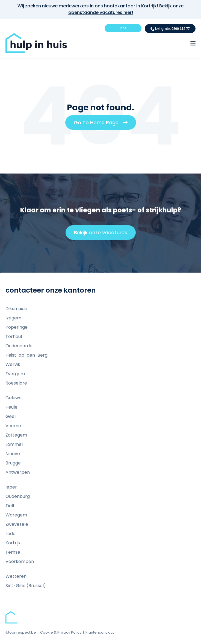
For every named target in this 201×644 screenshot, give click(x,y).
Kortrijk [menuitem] (13, 543)
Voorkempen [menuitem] (20, 561)
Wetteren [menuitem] (16, 576)
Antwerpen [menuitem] (18, 472)
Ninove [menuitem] (13, 454)
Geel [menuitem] (11, 416)
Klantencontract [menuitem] (100, 632)
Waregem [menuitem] (16, 515)
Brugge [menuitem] (13, 463)
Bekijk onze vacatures (103, 234)
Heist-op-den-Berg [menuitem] (26, 355)
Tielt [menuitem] (10, 506)
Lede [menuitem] (11, 534)
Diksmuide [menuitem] (16, 309)
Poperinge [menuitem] (17, 327)
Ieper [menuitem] (11, 487)
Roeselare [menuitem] (16, 383)
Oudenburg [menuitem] (18, 496)
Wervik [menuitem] (13, 364)
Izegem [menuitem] (13, 318)
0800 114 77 (170, 29)
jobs (123, 28)
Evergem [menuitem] (15, 374)
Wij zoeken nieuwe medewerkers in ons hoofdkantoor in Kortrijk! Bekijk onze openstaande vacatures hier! (100, 9)
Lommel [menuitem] (14, 444)
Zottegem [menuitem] (16, 435)
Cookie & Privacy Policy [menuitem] (61, 632)
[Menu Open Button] (193, 43)
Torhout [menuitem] (14, 337)
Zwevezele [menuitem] (17, 524)
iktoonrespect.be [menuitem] (21, 632)
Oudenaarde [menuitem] (19, 346)
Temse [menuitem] (13, 552)
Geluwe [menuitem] (14, 398)
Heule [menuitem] (11, 407)
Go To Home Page (103, 124)
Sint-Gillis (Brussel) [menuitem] (26, 586)
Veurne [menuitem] (13, 426)
